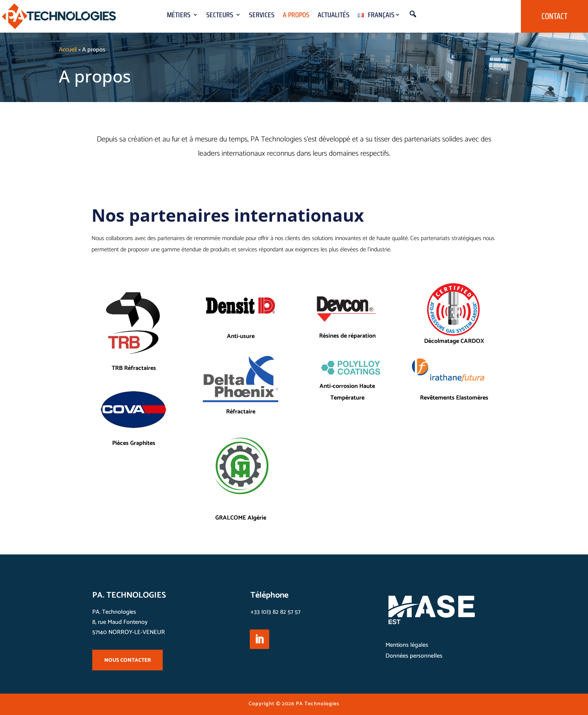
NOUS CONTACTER (127, 660)
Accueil (68, 50)
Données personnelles (414, 656)
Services (262, 16)
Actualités (334, 16)
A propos (296, 16)
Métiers (179, 16)
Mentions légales (407, 645)
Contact (554, 16)
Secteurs (220, 16)
